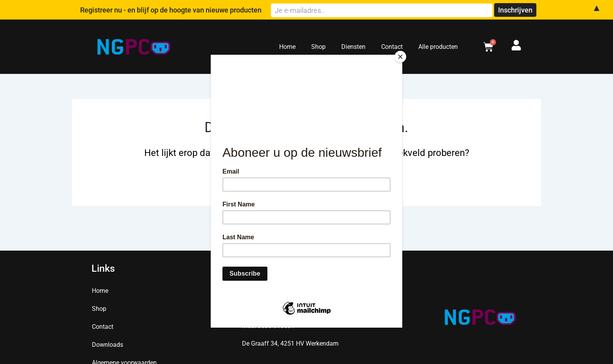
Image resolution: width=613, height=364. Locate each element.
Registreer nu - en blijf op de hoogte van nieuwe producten (235, 10)
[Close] (400, 57)
